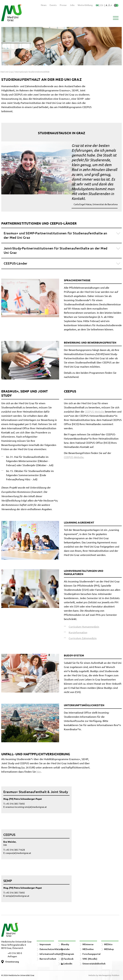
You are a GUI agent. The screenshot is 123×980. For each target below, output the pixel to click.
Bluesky (65, 944)
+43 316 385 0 (15, 953)
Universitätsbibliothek (94, 964)
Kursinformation (78, 632)
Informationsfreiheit (50, 954)
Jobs (72, 5)
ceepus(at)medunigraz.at (18, 853)
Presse (63, 5)
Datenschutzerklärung (51, 949)
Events (53, 5)
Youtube (65, 949)
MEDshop (109, 949)
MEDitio (108, 944)
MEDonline (88, 949)
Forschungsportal (91, 954)
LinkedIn (67, 964)
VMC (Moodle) (90, 959)
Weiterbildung (85, 5)
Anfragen (12, 956)
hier (39, 771)
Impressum (45, 944)
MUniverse (88, 944)
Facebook (67, 959)
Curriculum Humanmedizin (84, 627)
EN (102, 5)
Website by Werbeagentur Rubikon (104, 975)
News (44, 5)
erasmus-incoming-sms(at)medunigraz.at (26, 807)
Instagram (68, 954)
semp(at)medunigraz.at (17, 896)
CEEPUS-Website (95, 411)
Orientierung (12, 962)
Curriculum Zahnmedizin (83, 638)
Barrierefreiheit (48, 959)
